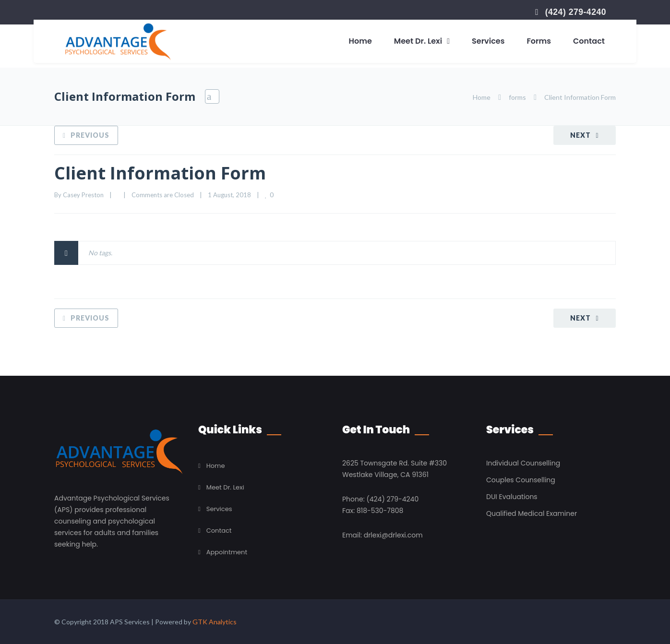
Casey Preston (83, 195)
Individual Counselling (523, 463)
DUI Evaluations (512, 497)
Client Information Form (160, 173)
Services (488, 41)
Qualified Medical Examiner (532, 513)
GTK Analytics (215, 622)
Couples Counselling (521, 480)
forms (517, 97)
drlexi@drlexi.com (393, 535)
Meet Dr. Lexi (418, 41)
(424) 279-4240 (576, 12)
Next (580, 135)
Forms (539, 41)
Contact (589, 41)
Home (360, 41)
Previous (90, 135)
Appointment (227, 552)
